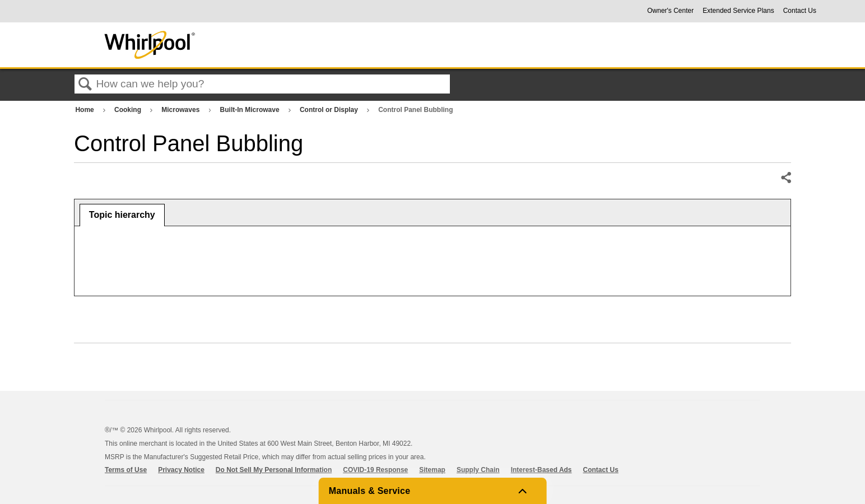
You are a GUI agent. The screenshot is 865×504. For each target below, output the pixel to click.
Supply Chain (478, 470)
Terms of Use (126, 470)
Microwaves (181, 110)
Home (85, 110)
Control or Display (330, 110)
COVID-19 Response (375, 470)
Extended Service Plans (738, 11)
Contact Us (800, 11)
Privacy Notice (181, 470)
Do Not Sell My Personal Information (274, 470)
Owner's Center (670, 11)
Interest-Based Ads (541, 470)
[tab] (122, 215)
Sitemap (432, 470)
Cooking (129, 110)
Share (785, 178)
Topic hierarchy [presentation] (122, 215)
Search (85, 85)
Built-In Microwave (251, 110)
